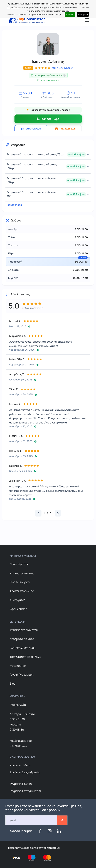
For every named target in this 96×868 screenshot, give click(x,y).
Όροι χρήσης (18, 609)
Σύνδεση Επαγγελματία (25, 772)
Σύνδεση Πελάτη (20, 765)
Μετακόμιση (18, 666)
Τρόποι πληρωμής (22, 591)
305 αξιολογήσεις (62, 68)
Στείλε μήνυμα (31, 129)
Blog (13, 684)
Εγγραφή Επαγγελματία (25, 791)
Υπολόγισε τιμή (65, 129)
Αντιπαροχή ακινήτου (24, 630)
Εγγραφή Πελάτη (21, 784)
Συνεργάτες (18, 600)
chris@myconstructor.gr (46, 848)
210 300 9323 (18, 746)
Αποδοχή (70, 14)
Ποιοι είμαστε (19, 564)
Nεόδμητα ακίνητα (22, 639)
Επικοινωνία (18, 705)
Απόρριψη (83, 14)
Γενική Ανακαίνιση (22, 675)
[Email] (31, 820)
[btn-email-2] (62, 820)
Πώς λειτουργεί (20, 582)
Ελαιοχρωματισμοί (22, 648)
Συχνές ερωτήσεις (22, 573)
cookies (46, 4)
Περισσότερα (13, 205)
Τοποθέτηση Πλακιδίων (25, 657)
